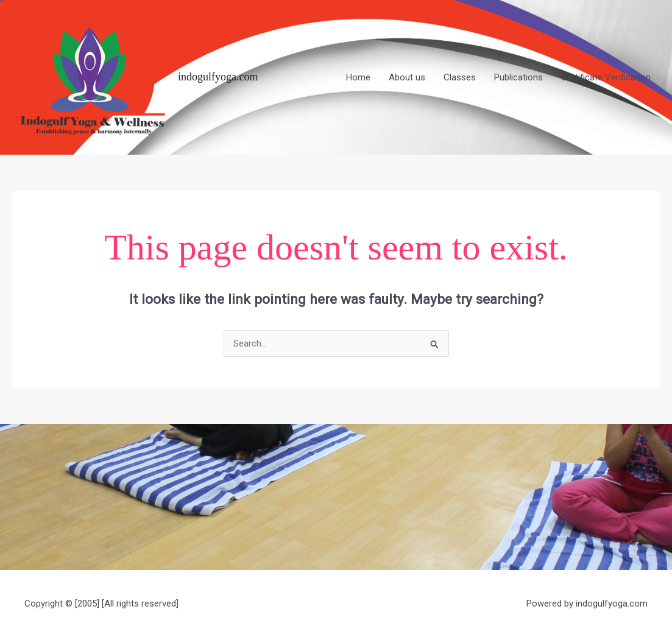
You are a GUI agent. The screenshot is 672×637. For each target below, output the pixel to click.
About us (407, 77)
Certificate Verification (606, 77)
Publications (518, 77)
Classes (460, 77)
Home (358, 77)
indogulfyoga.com (218, 77)
